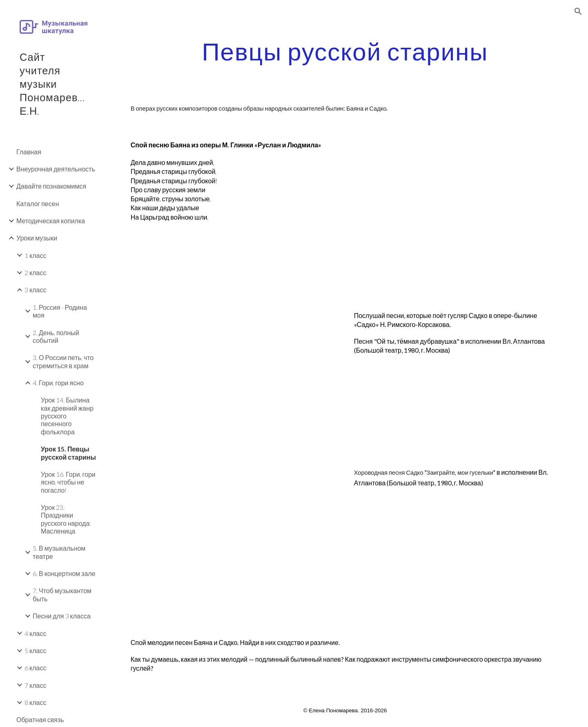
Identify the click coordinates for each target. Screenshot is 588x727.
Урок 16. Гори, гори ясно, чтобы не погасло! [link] (68, 482)
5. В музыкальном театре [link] (59, 552)
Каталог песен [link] (38, 203)
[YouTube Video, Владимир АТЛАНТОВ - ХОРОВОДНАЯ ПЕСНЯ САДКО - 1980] (234, 536)
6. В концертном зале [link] (64, 573)
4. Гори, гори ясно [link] (58, 383)
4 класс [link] (35, 633)
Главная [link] (29, 152)
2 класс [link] (35, 272)
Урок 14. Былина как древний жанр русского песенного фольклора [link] (67, 416)
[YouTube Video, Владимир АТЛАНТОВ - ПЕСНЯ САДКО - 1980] (234, 372)
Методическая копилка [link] (51, 221)
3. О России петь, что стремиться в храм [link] (63, 361)
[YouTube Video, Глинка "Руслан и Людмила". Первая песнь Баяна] (457, 208)
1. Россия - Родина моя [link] (60, 311)
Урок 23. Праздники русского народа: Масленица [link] (66, 519)
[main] (345, 51)
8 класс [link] (35, 702)
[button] (578, 11)
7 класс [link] (35, 685)
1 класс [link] (35, 255)
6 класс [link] (35, 668)
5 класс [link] (35, 650)
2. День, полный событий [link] (56, 336)
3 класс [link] (35, 290)
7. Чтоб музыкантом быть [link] (62, 594)
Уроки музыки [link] (37, 238)
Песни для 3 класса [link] (62, 616)
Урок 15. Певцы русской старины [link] (68, 453)
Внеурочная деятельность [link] (56, 169)
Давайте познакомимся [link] (51, 186)
